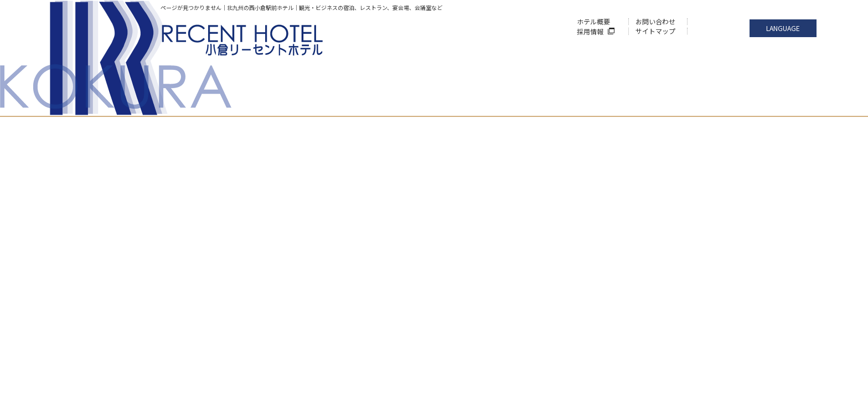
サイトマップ (655, 31)
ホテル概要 (593, 21)
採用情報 (590, 31)
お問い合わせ (655, 21)
